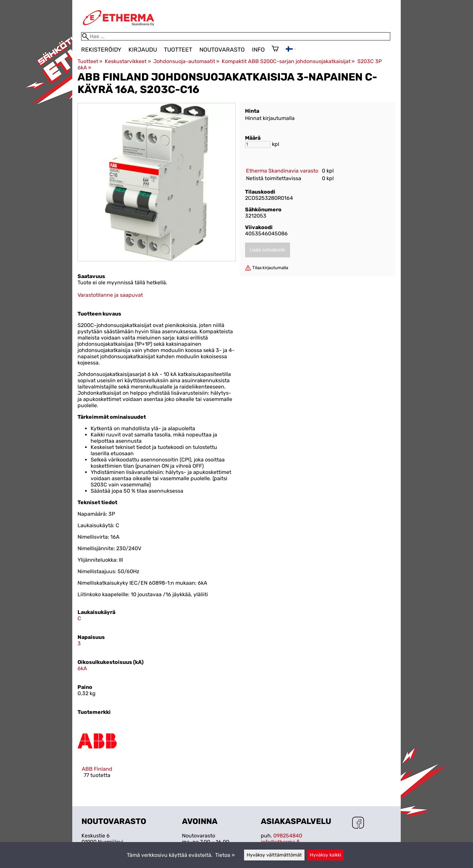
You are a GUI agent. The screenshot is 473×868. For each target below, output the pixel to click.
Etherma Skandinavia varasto (282, 171)
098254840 (288, 836)
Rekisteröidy (101, 50)
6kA (82, 668)
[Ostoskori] (275, 49)
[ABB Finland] (97, 755)
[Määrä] (258, 144)
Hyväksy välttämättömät (274, 855)
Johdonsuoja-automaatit (186, 61)
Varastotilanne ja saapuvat (110, 295)
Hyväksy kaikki (325, 855)
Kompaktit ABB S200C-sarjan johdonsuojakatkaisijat (288, 61)
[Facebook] (358, 823)
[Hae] (236, 36)
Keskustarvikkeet (128, 61)
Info (258, 50)
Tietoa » (225, 855)
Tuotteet (178, 50)
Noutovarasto (222, 50)
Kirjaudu (143, 50)
